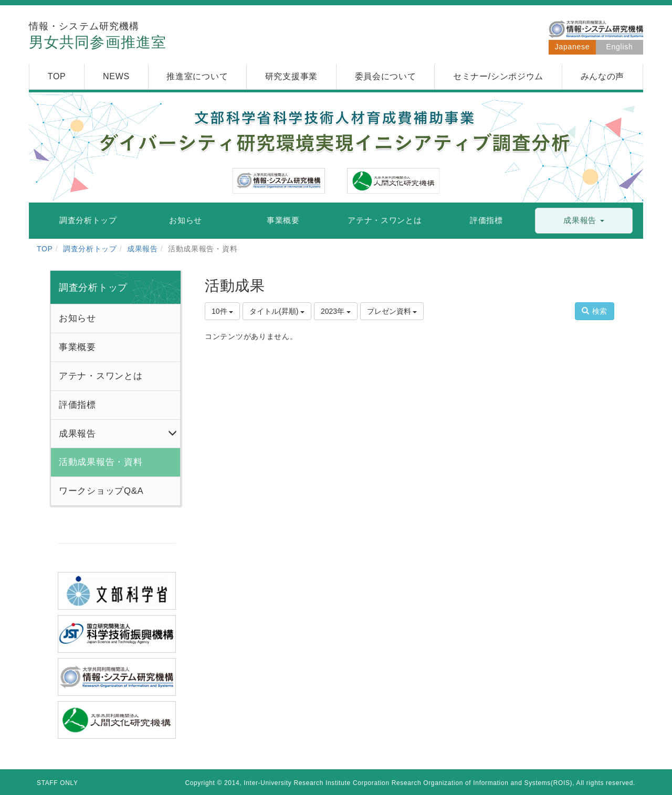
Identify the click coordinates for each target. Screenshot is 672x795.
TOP (45, 249)
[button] (584, 221)
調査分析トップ (90, 249)
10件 (222, 311)
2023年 (336, 311)
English (620, 47)
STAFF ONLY (57, 783)
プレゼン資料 (392, 311)
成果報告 (143, 249)
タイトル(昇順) (277, 311)
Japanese (572, 47)
